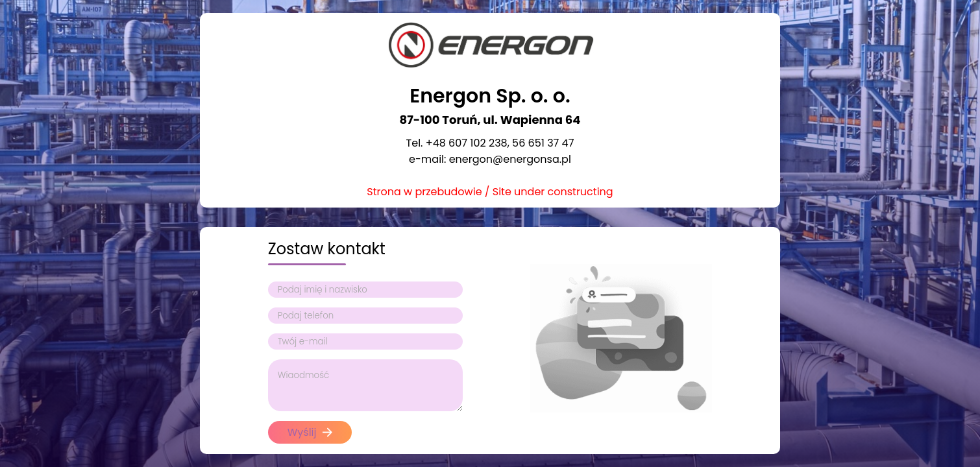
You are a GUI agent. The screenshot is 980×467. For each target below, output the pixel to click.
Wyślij (310, 432)
